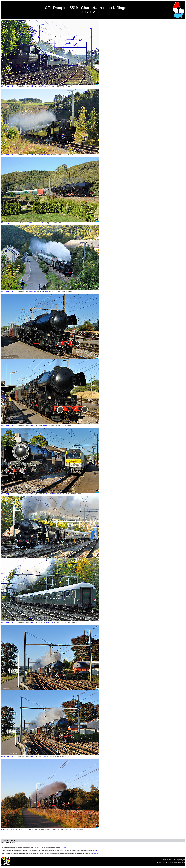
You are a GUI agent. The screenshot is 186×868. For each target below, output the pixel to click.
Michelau (45, 291)
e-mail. (65, 848)
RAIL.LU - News (8, 843)
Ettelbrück (45, 425)
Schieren (45, 86)
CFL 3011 (46, 494)
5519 (5, 829)
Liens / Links (9, 840)
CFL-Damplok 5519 (8, 86)
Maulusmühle (47, 154)
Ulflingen (33, 86)
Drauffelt (45, 223)
